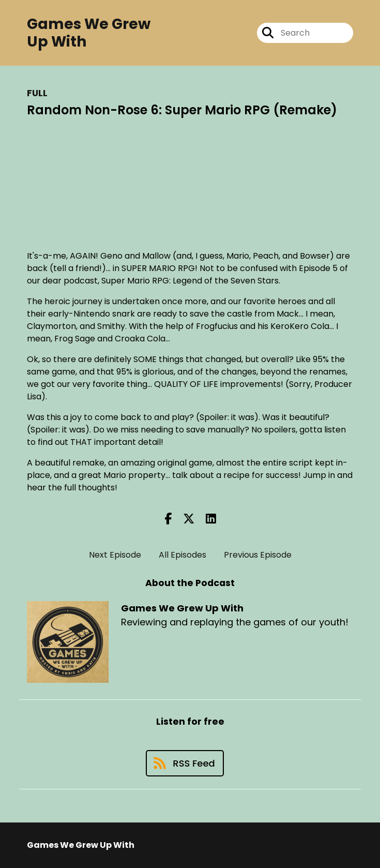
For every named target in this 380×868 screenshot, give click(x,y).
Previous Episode (258, 555)
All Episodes (183, 555)
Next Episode (115, 555)
